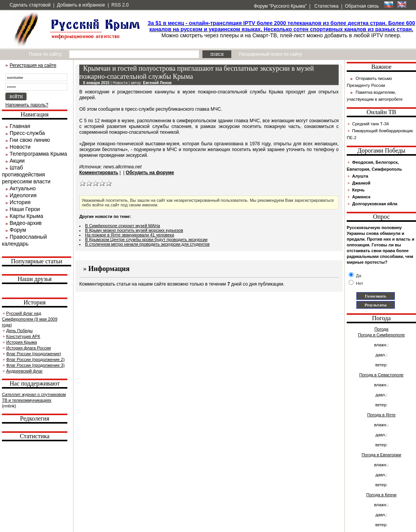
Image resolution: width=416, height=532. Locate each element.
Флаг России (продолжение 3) (35, 365)
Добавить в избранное (81, 5)
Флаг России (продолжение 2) (35, 359)
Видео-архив (26, 223)
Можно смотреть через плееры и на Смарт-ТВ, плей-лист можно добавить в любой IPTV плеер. (281, 29)
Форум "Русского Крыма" (280, 6)
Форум (18, 230)
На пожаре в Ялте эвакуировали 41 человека (129, 235)
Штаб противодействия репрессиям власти (26, 175)
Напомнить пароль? (27, 105)
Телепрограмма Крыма (38, 154)
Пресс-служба (27, 133)
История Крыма (22, 342)
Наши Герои (25, 209)
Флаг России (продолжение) (34, 354)
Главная (20, 126)
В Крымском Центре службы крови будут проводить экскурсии (146, 239)
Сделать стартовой (30, 5)
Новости (20, 147)
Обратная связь (362, 6)
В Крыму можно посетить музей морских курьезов (134, 230)
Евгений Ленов (157, 83)
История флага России (28, 348)
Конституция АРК (23, 336)
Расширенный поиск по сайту (271, 54)
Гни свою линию (30, 140)
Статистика (326, 6)
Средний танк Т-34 (370, 124)
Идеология (23, 195)
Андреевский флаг (24, 371)
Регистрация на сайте (33, 65)
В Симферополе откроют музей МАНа (123, 226)
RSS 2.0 (120, 5)
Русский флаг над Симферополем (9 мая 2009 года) (30, 319)
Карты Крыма (26, 216)
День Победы (19, 331)
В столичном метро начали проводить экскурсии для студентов (147, 244)
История (20, 202)
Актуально (23, 188)
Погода (381, 329)
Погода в (381, 335)
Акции (17, 161)
